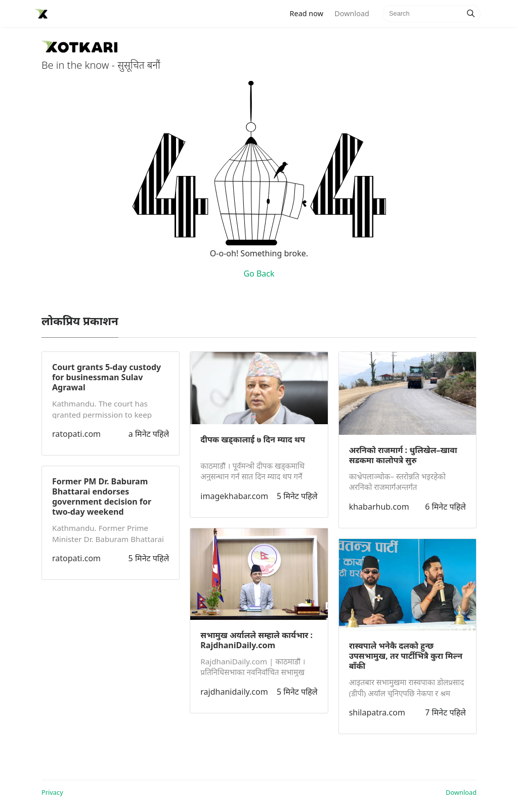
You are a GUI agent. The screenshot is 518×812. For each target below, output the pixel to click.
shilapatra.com (377, 712)
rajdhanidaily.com (234, 692)
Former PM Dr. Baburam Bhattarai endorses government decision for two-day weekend (102, 497)
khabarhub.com (379, 507)
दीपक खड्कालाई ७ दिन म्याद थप (253, 439)
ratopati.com (76, 434)
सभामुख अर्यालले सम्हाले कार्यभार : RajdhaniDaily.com (256, 640)
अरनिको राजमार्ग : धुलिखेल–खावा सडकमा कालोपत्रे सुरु (403, 455)
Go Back (259, 274)
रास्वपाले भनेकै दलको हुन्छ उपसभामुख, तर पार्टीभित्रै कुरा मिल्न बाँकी (406, 656)
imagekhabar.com (234, 496)
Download (352, 13)
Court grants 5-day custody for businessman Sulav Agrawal (106, 377)
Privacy (52, 792)
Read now (310, 13)
